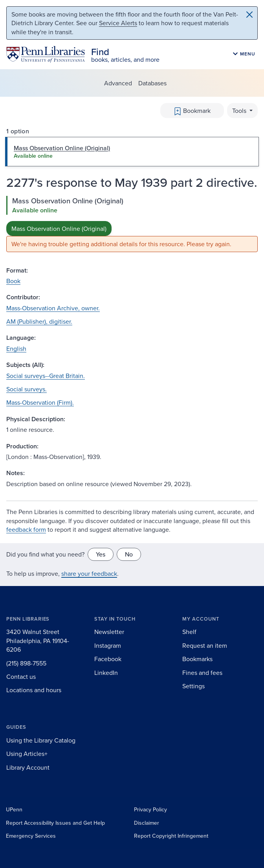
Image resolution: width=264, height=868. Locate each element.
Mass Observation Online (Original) (59, 229)
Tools (240, 111)
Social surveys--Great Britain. (46, 376)
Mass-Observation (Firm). (40, 402)
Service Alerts (118, 23)
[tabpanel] (132, 224)
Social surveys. (27, 389)
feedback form (26, 529)
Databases (152, 83)
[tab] (132, 151)
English (16, 348)
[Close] (249, 15)
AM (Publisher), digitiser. (39, 321)
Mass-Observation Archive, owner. (53, 308)
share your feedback (89, 573)
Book (13, 281)
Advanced (118, 83)
